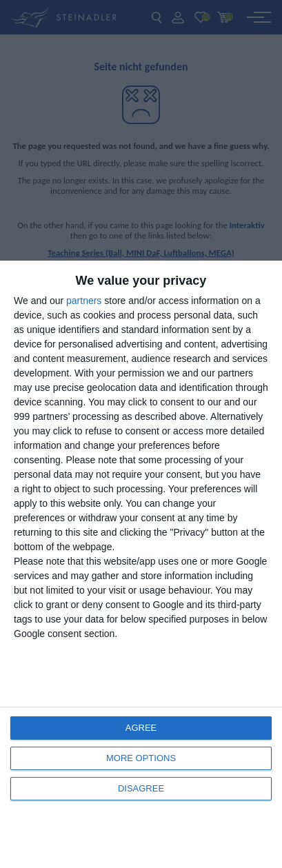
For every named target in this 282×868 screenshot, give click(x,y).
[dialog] (141, 564)
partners (84, 301)
